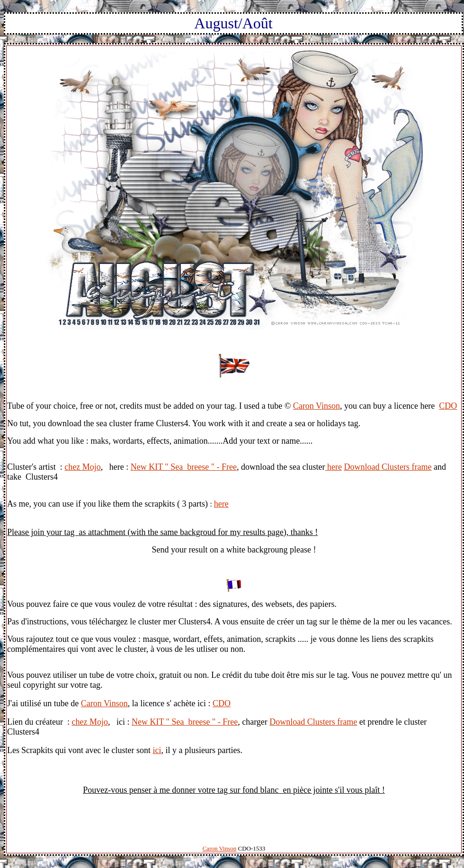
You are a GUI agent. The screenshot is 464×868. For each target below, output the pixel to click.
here (333, 467)
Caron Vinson (317, 406)
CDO (448, 406)
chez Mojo (82, 467)
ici (157, 750)
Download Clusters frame (388, 467)
